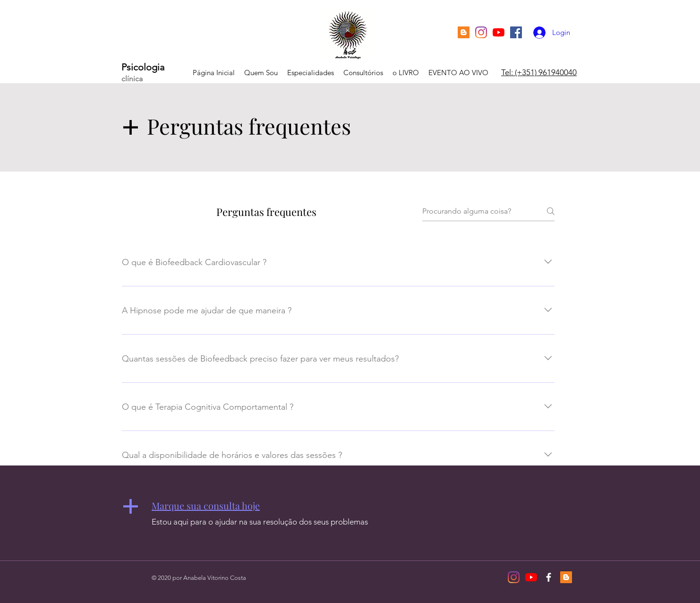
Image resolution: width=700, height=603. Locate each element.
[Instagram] (481, 32)
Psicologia (143, 67)
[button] (206, 505)
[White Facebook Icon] (549, 577)
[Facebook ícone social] (516, 32)
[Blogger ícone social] (464, 32)
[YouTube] (499, 32)
